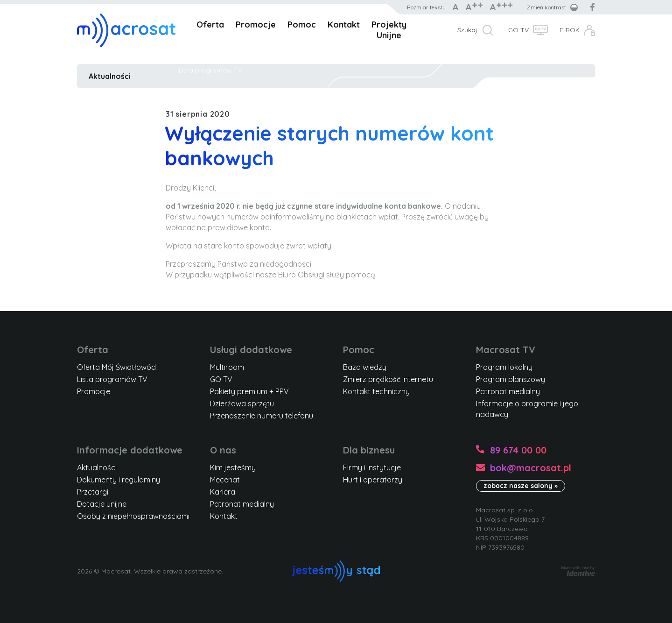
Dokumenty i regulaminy (119, 480)
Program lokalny (504, 367)
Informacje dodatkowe (130, 450)
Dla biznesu (369, 450)
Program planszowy (511, 379)
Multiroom (227, 367)
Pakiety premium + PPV (249, 391)
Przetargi (93, 492)
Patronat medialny (508, 391)
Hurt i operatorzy (373, 480)
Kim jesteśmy (233, 467)
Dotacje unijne (102, 504)
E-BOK (570, 30)
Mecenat (225, 480)
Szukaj (467, 30)
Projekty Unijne (389, 30)
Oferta (210, 25)
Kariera (223, 492)
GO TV (518, 30)
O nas (223, 450)
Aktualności (110, 76)
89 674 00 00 (518, 450)
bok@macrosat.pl (531, 468)
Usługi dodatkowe (251, 350)
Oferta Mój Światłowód (116, 367)
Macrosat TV (506, 350)
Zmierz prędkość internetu (388, 379)
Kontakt (344, 25)
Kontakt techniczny (376, 391)
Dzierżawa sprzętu (242, 404)
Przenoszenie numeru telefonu (262, 416)
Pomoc (302, 25)
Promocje (256, 25)
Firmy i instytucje (372, 467)
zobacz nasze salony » (521, 486)
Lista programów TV (112, 379)
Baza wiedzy (365, 367)
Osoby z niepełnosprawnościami (133, 516)
